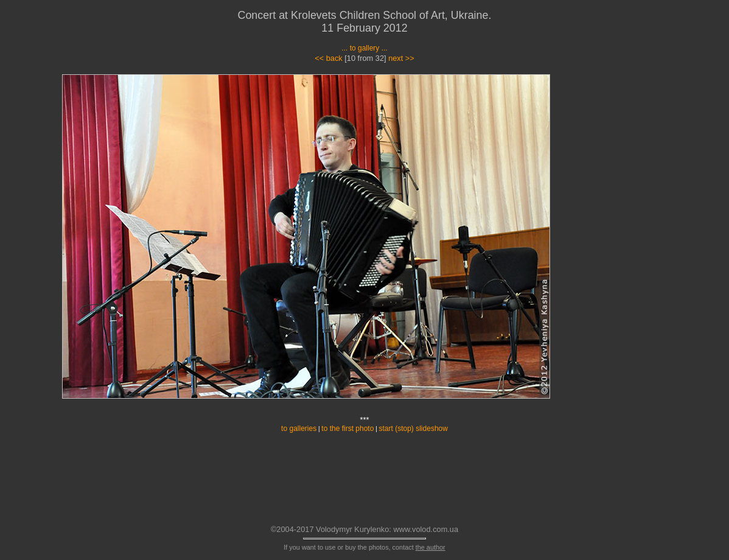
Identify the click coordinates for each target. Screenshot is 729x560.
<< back (329, 58)
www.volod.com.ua (426, 529)
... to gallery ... (364, 48)
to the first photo (347, 429)
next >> (401, 58)
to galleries (299, 429)
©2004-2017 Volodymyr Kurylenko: (331, 529)
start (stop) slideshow (413, 429)
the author (431, 547)
